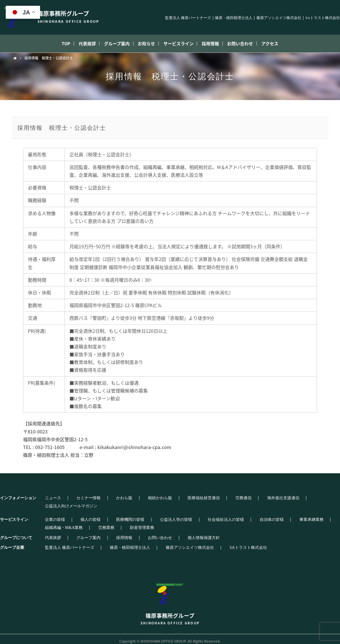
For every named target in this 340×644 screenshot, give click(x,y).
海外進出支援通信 (236, 498)
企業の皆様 (50, 516)
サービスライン (181, 44)
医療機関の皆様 (112, 516)
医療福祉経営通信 (171, 498)
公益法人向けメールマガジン (286, 498)
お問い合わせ (250, 44)
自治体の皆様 (231, 516)
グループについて (16, 534)
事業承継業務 (264, 516)
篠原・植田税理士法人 (234, 18)
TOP (52, 44)
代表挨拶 (78, 44)
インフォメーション (18, 498)
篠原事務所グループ (170, 597)
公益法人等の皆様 (150, 516)
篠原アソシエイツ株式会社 (279, 18)
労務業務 (48, 524)
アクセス (284, 44)
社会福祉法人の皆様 (193, 516)
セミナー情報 (77, 498)
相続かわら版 (134, 498)
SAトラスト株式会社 (323, 18)
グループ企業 (12, 543)
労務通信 (203, 498)
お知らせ (145, 44)
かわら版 (105, 498)
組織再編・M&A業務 (303, 516)
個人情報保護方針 (171, 534)
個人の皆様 (79, 516)
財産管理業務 (77, 524)
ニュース (48, 498)
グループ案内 (112, 44)
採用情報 (217, 44)
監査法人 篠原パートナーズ (188, 18)
